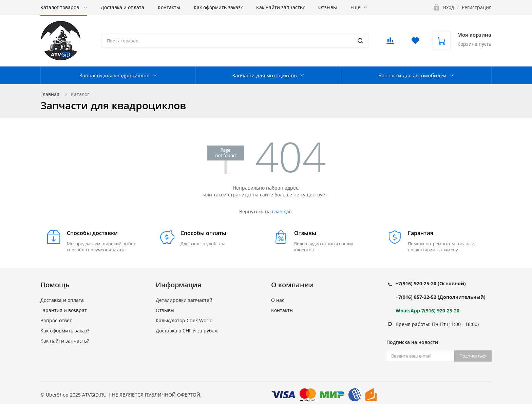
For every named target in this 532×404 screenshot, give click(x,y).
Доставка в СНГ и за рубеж (187, 331)
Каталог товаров (60, 7)
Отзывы (328, 7)
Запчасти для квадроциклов (115, 75)
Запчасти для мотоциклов (264, 75)
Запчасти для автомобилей (413, 75)
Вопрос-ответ (56, 320)
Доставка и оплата (122, 7)
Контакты (169, 7)
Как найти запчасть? (280, 7)
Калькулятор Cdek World (184, 320)
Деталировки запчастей (184, 300)
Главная (50, 94)
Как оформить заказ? (218, 7)
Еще (355, 7)
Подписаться (473, 356)
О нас (278, 300)
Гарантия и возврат (64, 310)
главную (282, 211)
